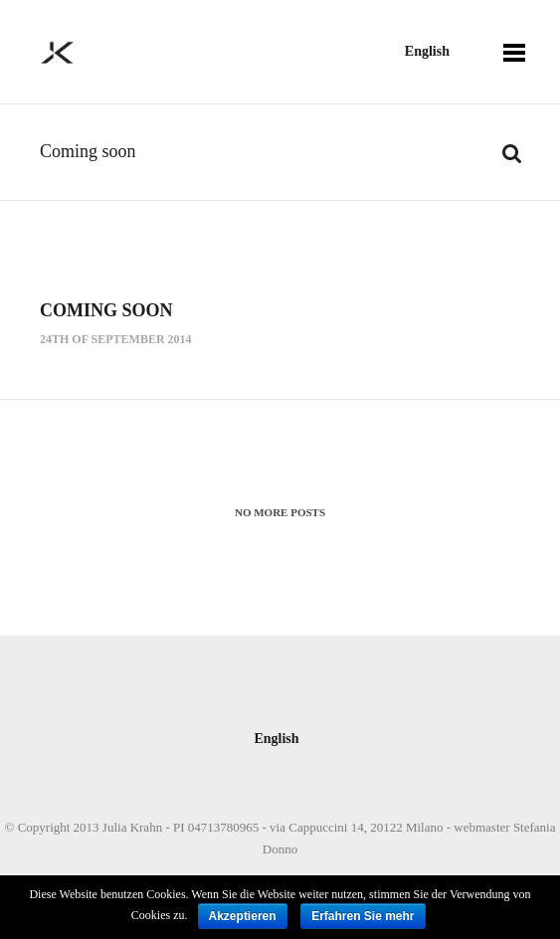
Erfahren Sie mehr (363, 916)
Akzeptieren (243, 916)
